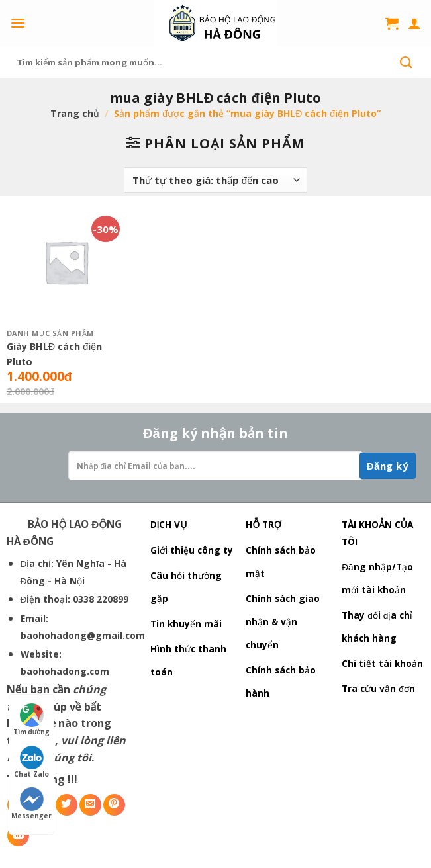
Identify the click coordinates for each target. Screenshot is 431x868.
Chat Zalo (31, 762)
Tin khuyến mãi (186, 624)
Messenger (31, 804)
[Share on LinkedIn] (18, 835)
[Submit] (406, 62)
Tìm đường (32, 720)
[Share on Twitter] (67, 805)
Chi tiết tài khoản (382, 663)
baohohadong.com (65, 671)
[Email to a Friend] (90, 805)
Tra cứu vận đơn (378, 688)
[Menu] (18, 23)
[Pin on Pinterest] (114, 805)
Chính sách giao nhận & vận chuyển (283, 622)
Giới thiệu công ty (192, 550)
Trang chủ (75, 113)
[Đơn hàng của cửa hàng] (215, 180)
